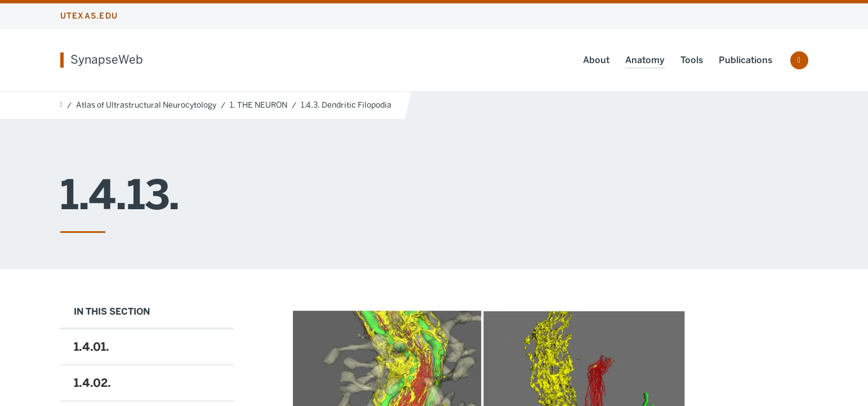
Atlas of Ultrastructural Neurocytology (146, 105)
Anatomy (645, 60)
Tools (692, 60)
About (596, 60)
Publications (745, 60)
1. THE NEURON (259, 105)
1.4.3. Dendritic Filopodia (346, 105)
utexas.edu (89, 16)
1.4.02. (92, 383)
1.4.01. (92, 347)
